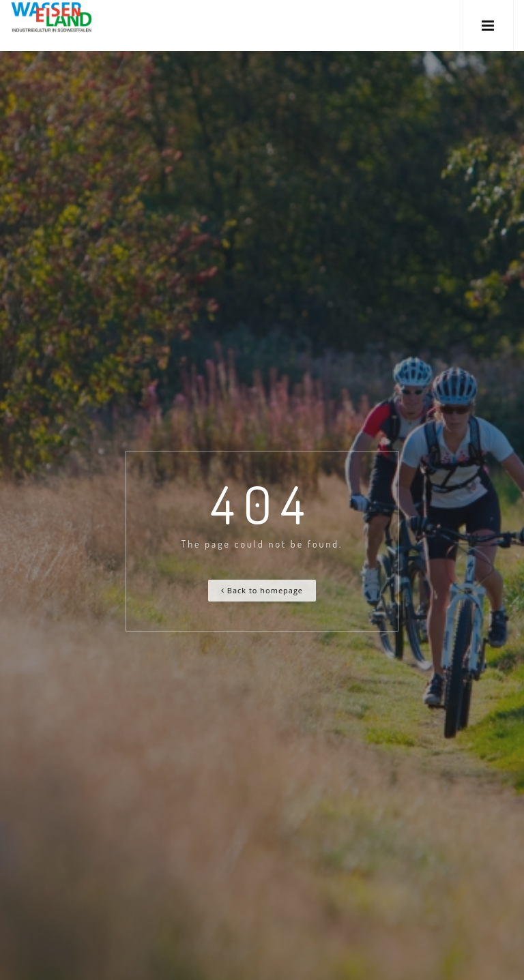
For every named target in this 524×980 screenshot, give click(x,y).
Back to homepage (262, 590)
